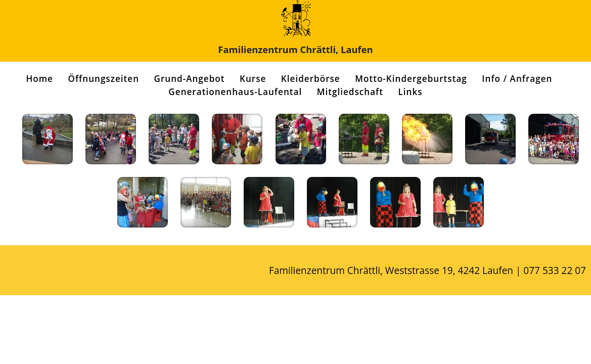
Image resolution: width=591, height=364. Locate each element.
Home (40, 79)
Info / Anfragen (517, 79)
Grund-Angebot (189, 79)
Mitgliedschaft (350, 92)
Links (411, 92)
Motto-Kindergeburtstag (411, 79)
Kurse (253, 79)
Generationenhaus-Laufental (235, 92)
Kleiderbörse (311, 79)
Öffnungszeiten (103, 79)
